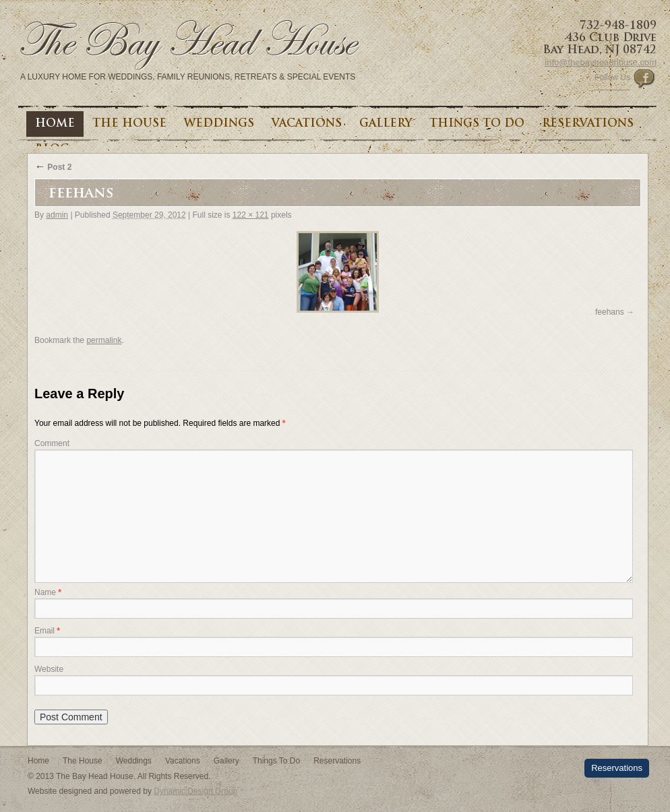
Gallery (386, 124)
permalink (104, 340)
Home (55, 124)
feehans (610, 312)
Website (49, 669)
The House (129, 124)
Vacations (307, 124)
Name (48, 592)
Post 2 (53, 167)
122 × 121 (251, 215)
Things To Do (477, 124)
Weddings (219, 124)
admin (57, 215)
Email (47, 631)
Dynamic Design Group (195, 791)
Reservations (588, 124)
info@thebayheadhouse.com (601, 62)
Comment (52, 443)
